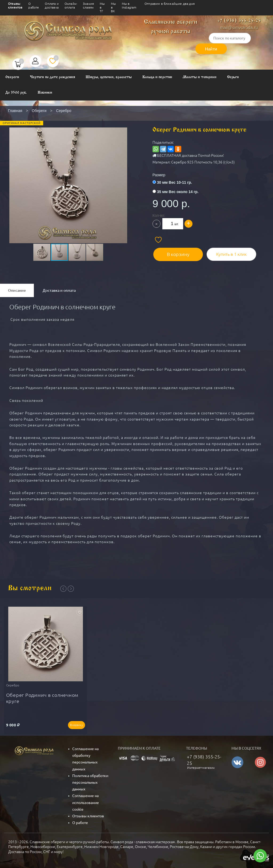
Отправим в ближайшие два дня (170, 4)
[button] (68, 174)
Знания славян (88, 5)
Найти (211, 49)
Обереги (12, 77)
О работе (34, 5)
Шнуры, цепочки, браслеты (109, 77)
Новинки (45, 93)
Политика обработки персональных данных (90, 782)
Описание (17, 290)
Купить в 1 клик (231, 253)
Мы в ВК (113, 7)
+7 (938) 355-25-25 (239, 21)
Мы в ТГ (102, 7)
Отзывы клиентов (15, 5)
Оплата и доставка (52, 5)
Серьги (233, 77)
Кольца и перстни (157, 77)
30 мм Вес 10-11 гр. (177, 182)
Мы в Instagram (129, 5)
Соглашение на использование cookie (86, 802)
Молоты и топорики (199, 77)
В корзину (179, 253)
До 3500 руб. (16, 93)
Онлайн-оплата (71, 5)
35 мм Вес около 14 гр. (180, 192)
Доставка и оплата (59, 290)
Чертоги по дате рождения (53, 77)
